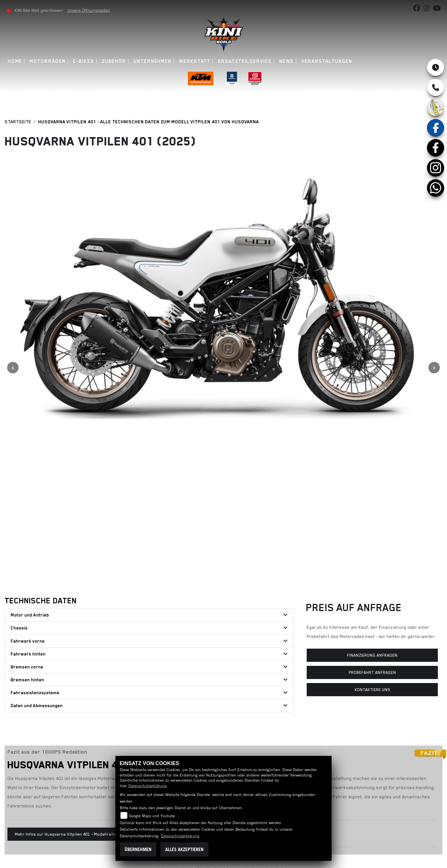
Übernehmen (138, 849)
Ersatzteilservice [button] (245, 61)
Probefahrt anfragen (372, 509)
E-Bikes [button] (84, 61)
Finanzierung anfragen (372, 492)
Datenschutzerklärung (147, 786)
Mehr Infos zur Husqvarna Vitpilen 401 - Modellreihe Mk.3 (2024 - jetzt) (84, 671)
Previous (13, 286)
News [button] (287, 61)
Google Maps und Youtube (152, 816)
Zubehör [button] (114, 61)
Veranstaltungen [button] (327, 61)
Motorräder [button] (48, 61)
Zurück (26, 727)
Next (434, 286)
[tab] (149, 452)
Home (15, 61)
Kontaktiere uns (372, 527)
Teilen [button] (74, 727)
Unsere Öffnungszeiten (89, 10)
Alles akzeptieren (184, 849)
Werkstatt (195, 61)
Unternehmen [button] (153, 61)
